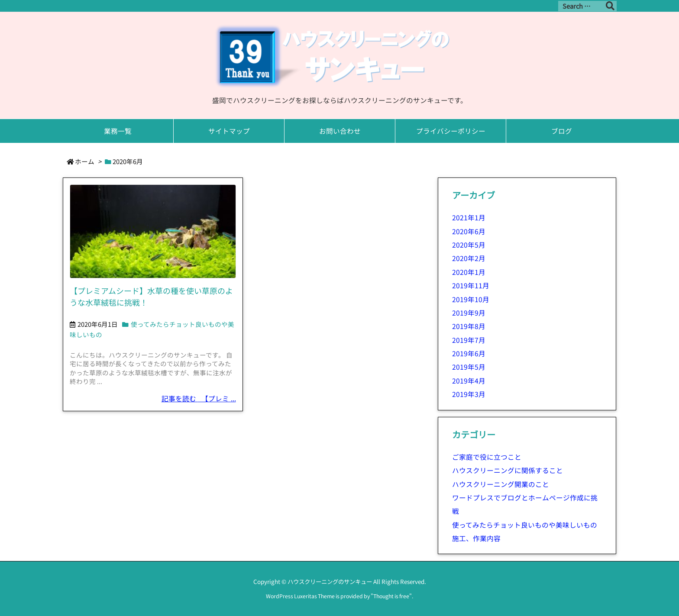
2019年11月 (471, 285)
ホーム (85, 161)
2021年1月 (469, 218)
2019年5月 (469, 367)
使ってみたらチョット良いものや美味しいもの (525, 525)
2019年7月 (469, 340)
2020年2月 (469, 258)
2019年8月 (469, 326)
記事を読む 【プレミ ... (199, 398)
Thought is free (391, 596)
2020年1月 (469, 272)
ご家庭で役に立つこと (487, 457)
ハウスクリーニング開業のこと (501, 484)
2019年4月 (469, 381)
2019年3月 (469, 394)
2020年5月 (469, 245)
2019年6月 (469, 353)
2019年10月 (471, 299)
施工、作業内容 (476, 538)
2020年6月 (469, 231)
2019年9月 (469, 313)
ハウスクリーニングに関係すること (508, 470)
